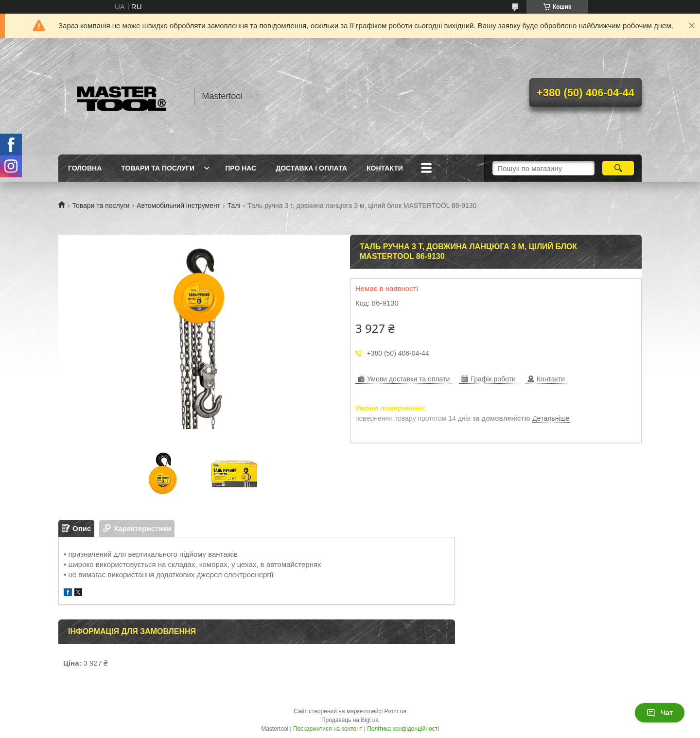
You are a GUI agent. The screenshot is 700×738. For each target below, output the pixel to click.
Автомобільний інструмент (178, 206)
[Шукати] (618, 168)
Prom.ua (395, 711)
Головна (85, 168)
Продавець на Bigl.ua (350, 720)
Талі (234, 206)
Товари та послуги (158, 168)
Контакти (385, 168)
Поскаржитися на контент (328, 729)
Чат (660, 713)
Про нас (241, 168)
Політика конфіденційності (403, 729)
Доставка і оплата (311, 168)
